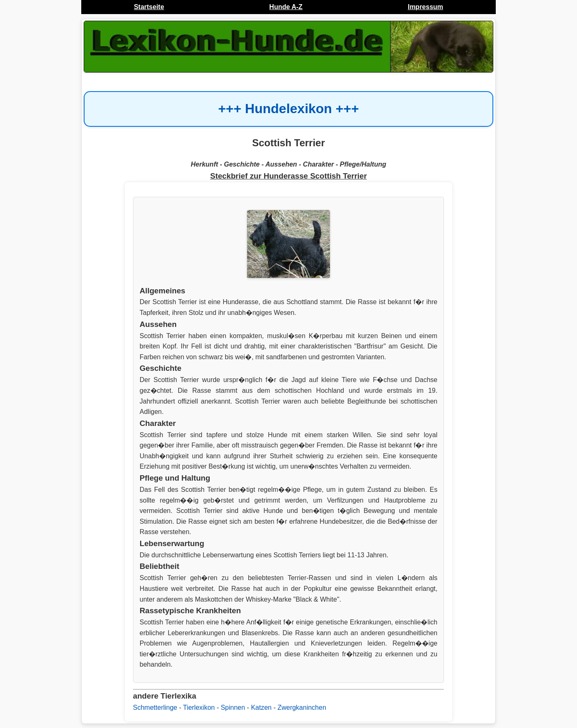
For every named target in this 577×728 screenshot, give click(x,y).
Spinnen (233, 707)
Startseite (149, 7)
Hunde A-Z (286, 7)
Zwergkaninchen (302, 707)
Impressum (425, 7)
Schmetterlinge (155, 707)
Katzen (261, 707)
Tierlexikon (199, 707)
